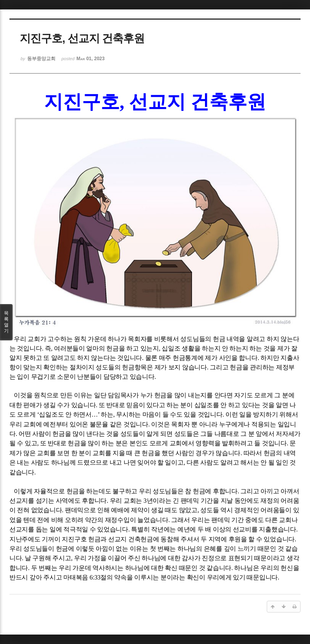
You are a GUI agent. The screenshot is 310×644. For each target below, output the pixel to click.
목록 (6, 322)
